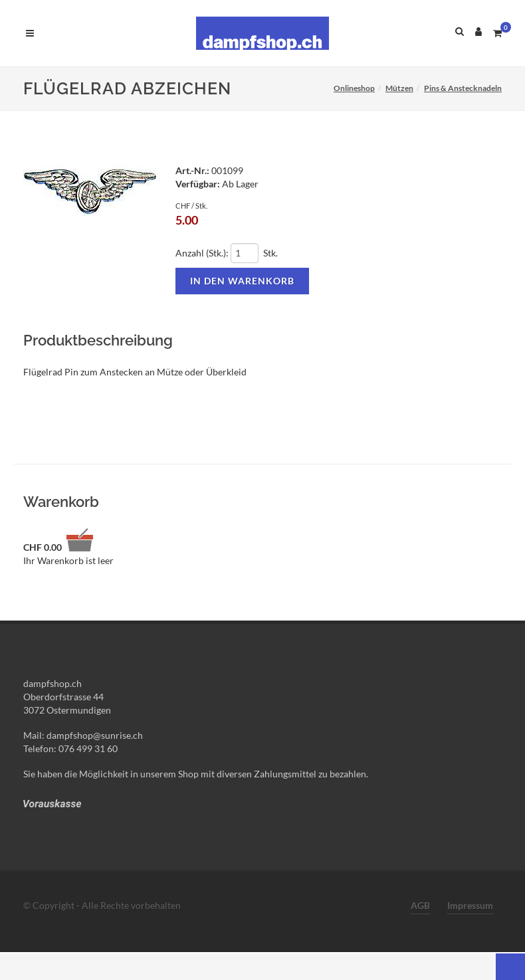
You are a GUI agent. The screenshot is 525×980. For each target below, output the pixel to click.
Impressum (470, 905)
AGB (420, 905)
